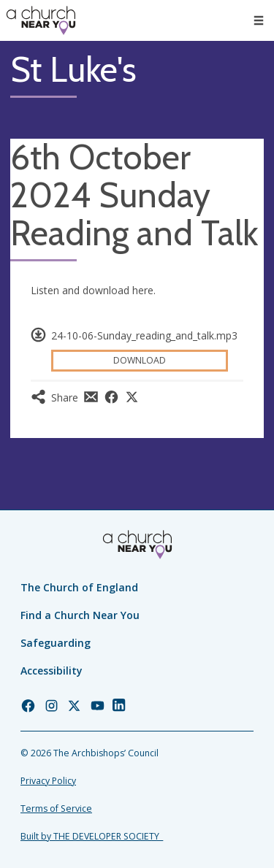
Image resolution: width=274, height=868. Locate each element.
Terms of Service (56, 809)
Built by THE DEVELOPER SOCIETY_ (92, 836)
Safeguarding (56, 643)
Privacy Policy (48, 781)
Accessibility (52, 671)
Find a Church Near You (80, 615)
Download (140, 360)
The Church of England (79, 587)
